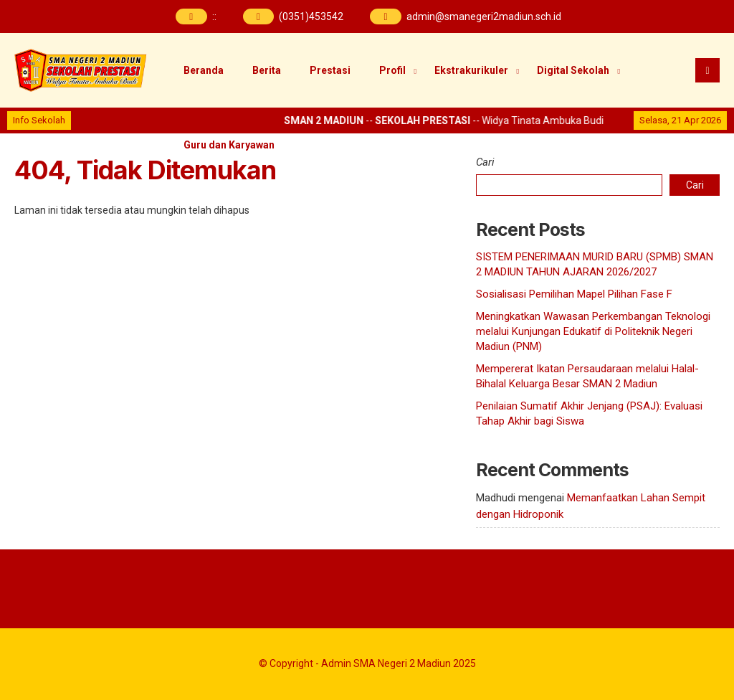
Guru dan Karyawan (229, 145)
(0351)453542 (311, 16)
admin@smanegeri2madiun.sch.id (484, 16)
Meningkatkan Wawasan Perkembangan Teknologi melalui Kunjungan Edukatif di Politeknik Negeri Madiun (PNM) (593, 331)
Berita (267, 70)
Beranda (204, 70)
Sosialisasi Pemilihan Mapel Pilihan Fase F (574, 294)
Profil (392, 70)
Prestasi (330, 70)
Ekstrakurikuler (471, 70)
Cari (485, 162)
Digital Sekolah (573, 70)
